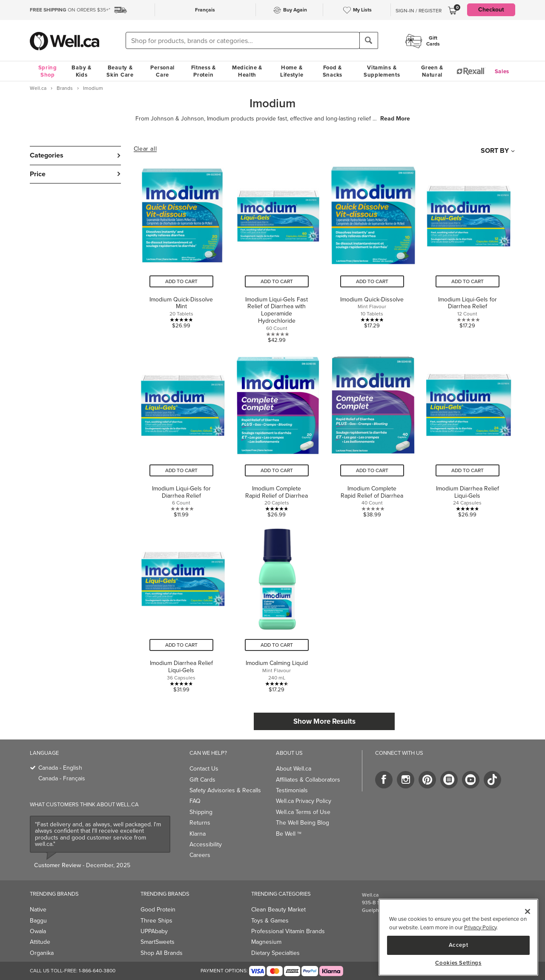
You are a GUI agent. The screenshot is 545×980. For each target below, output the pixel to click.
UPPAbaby (154, 931)
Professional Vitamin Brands (288, 931)
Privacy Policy (480, 927)
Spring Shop (48, 71)
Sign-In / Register (419, 11)
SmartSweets (158, 942)
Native (38, 910)
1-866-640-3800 (97, 971)
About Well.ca (294, 769)
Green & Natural (432, 71)
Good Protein (158, 910)
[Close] (528, 911)
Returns (200, 823)
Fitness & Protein (204, 71)
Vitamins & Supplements (382, 71)
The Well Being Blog (303, 823)
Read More (395, 119)
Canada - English (60, 768)
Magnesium (266, 942)
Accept (459, 945)
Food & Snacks (333, 71)
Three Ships (156, 921)
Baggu (38, 921)
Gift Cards (202, 780)
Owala (38, 931)
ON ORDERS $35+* (70, 10)
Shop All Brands (162, 953)
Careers (200, 855)
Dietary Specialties (275, 953)
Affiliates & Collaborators (308, 780)
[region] (458, 937)
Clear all (145, 149)
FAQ (195, 801)
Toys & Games (270, 921)
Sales (502, 71)
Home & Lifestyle (292, 71)
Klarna (198, 834)
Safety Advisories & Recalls (225, 790)
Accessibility (206, 844)
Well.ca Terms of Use (303, 812)
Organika (42, 953)
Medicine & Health (247, 71)
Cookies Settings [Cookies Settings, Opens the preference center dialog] (458, 963)
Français (205, 10)
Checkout (491, 10)
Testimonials (292, 790)
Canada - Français (62, 778)
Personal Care (162, 71)
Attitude (40, 942)
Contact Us (204, 769)
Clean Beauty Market (278, 910)
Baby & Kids (81, 71)
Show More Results (324, 721)
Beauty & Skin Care (120, 71)
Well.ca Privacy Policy (304, 801)
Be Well (289, 834)
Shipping (201, 812)
